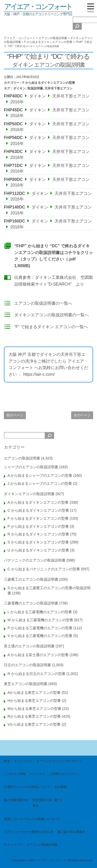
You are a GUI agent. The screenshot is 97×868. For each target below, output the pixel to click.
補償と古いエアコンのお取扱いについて (32, 819)
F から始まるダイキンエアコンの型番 (49, 83)
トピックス (37, 774)
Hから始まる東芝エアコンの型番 (34, 701)
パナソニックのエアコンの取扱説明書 (35, 560)
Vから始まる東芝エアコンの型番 (34, 724)
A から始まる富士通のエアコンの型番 (38, 655)
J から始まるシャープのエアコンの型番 (40, 483)
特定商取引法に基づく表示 (48, 803)
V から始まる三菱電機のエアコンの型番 (40, 636)
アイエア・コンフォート (38, 7)
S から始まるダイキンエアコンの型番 (38, 542)
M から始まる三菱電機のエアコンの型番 (40, 620)
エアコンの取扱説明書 (22, 458)
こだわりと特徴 (15, 774)
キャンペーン (23, 761)
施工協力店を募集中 (71, 832)
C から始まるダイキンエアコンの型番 (38, 510)
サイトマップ (13, 845)
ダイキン (19, 88)
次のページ (82, 415)
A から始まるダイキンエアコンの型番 (38, 502)
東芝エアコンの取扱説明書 (26, 684)
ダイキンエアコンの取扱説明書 (29, 494)
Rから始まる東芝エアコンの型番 (34, 716)
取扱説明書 (35, 88)
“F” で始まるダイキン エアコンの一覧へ (51, 327)
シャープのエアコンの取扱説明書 (31, 467)
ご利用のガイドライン (64, 774)
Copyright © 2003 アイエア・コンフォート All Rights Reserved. (53, 860)
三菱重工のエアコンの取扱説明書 (31, 579)
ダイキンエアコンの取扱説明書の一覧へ (51, 315)
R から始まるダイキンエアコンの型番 (38, 534)
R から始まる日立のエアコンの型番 (36, 674)
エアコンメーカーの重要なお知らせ (29, 832)
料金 (7, 761)
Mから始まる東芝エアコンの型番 (34, 709)
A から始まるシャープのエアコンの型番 (40, 475)
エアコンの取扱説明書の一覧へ (43, 303)
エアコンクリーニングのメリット (60, 761)
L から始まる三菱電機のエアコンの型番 (40, 612)
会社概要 (61, 787)
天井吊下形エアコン (58, 88)
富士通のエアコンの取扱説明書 (29, 646)
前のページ (15, 415)
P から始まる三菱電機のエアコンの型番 (40, 628)
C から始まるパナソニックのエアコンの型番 (44, 569)
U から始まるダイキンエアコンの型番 (38, 550)
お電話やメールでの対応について (27, 787)
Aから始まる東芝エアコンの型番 (34, 693)
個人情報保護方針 (16, 800)
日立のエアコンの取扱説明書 (27, 665)
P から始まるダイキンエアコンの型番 (38, 526)
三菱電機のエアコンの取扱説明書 (31, 603)
